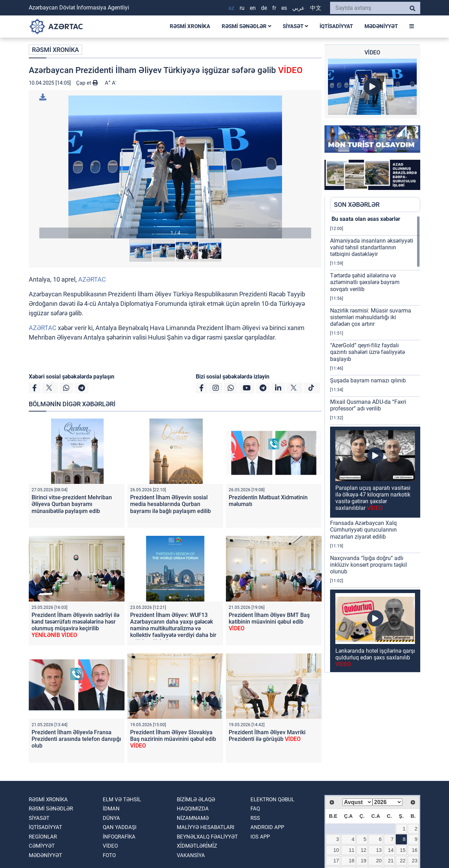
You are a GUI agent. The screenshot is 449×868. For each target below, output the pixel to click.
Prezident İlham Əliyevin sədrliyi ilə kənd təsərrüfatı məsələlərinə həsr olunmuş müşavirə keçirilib (75, 625)
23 (415, 861)
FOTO (109, 855)
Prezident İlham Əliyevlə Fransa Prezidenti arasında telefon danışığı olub (76, 739)
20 (379, 861)
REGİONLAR (43, 837)
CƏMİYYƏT (42, 846)
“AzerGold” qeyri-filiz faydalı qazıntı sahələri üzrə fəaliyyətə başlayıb (367, 352)
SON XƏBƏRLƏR (357, 205)
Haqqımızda (193, 809)
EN (253, 8)
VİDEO (110, 846)
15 (403, 850)
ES (284, 8)
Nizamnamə (193, 818)
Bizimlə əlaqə (196, 800)
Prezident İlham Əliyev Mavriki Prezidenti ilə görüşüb (267, 736)
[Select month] (357, 802)
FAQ (255, 809)
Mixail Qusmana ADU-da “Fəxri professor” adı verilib (368, 405)
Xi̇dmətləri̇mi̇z (197, 846)
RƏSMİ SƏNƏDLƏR (246, 26)
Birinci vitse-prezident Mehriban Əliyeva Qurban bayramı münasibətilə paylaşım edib (72, 504)
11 (351, 850)
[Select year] (388, 802)
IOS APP (260, 837)
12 (363, 850)
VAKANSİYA (191, 855)
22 (403, 861)
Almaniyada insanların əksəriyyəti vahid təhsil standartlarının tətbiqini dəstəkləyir (372, 247)
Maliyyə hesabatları (206, 827)
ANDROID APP (267, 827)
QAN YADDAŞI (120, 827)
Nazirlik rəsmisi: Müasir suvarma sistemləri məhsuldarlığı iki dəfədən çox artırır (371, 317)
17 (336, 861)
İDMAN (111, 809)
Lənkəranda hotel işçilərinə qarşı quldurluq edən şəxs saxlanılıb (375, 657)
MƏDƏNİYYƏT (381, 26)
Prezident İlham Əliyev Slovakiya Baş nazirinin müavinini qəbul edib (173, 739)
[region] (375, 444)
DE (264, 8)
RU (242, 8)
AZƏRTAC (92, 279)
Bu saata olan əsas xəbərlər (365, 219)
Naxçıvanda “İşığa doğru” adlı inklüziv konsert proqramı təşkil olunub (368, 565)
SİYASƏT (295, 26)
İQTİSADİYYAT (336, 26)
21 (391, 861)
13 (379, 850)
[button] (175, 167)
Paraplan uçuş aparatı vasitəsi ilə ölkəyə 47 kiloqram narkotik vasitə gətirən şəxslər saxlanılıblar (373, 498)
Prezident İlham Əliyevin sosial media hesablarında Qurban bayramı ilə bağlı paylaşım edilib (170, 504)
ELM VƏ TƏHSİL (122, 800)
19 (363, 861)
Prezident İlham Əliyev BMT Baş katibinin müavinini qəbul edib (269, 622)
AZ (231, 8)
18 (351, 861)
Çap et (87, 83)
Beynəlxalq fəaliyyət (207, 837)
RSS (255, 818)
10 (336, 850)
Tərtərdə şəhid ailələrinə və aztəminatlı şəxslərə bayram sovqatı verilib (365, 282)
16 (415, 850)
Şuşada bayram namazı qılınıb (368, 380)
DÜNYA (111, 818)
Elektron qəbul (272, 800)
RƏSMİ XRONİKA (190, 26)
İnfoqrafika (119, 837)
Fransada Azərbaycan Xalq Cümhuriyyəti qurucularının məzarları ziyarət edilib (363, 530)
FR (274, 8)
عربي (299, 8)
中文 (316, 8)
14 (391, 850)
